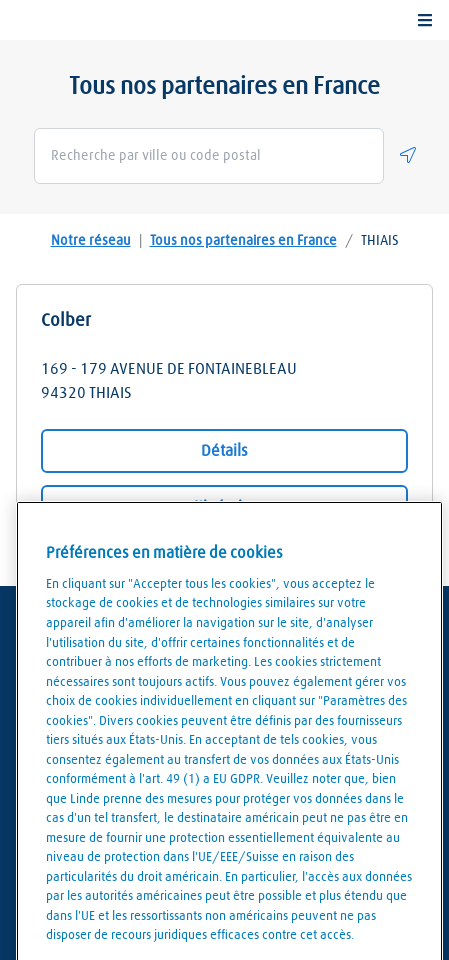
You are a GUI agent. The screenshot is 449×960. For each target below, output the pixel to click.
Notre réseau (91, 241)
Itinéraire (225, 507)
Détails (224, 451)
